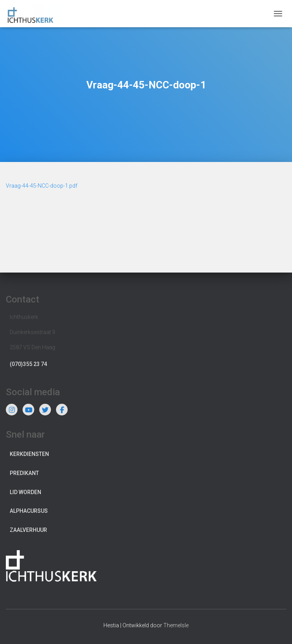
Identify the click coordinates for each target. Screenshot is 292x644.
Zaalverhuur (28, 530)
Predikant (24, 473)
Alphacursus (29, 511)
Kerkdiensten (29, 454)
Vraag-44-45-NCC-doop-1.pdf (42, 186)
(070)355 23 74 (28, 364)
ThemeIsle (176, 625)
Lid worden (25, 492)
